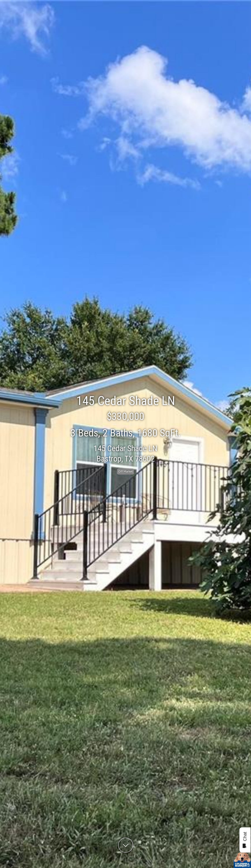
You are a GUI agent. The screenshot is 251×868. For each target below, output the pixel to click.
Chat (245, 840)
